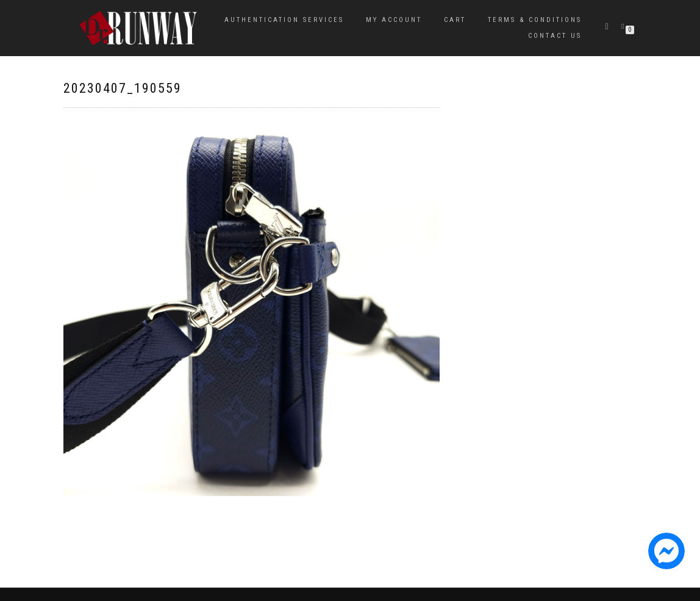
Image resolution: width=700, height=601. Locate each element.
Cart (455, 20)
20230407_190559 (123, 88)
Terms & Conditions (535, 20)
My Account (394, 20)
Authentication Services (284, 20)
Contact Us (555, 36)
